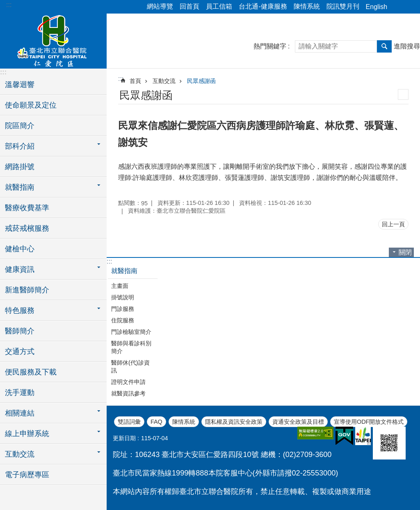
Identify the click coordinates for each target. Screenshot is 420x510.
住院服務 (123, 320)
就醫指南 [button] (20, 187)
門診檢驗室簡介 (131, 332)
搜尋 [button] (384, 46)
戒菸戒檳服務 (27, 228)
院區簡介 (20, 126)
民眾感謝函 (201, 81)
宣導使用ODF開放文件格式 (369, 422)
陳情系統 (307, 6)
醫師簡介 (20, 331)
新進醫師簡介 (27, 290)
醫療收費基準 (27, 208)
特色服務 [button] (20, 310)
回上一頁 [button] (393, 224)
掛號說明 (123, 297)
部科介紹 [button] (20, 146)
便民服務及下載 (31, 372)
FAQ (156, 422)
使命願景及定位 (31, 105)
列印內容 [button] (403, 94)
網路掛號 (20, 167)
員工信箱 (219, 6)
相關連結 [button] (20, 413)
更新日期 (124, 438)
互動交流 (164, 81)
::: (9, 5)
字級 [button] (409, 7)
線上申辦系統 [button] (27, 434)
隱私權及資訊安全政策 (234, 422)
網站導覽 (160, 6)
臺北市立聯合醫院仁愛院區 (53, 40)
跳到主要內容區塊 (4, 4)
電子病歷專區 (27, 475)
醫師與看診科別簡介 (131, 347)
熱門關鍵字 (270, 46)
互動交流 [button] (20, 454)
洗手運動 (20, 393)
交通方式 (20, 351)
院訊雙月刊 (343, 6)
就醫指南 (124, 271)
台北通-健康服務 (263, 6)
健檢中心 (20, 249)
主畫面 (120, 286)
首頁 (135, 81)
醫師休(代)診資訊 (130, 366)
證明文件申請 (128, 382)
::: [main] (121, 79)
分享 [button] (397, 7)
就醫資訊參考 (128, 393)
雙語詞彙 (129, 422)
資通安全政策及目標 (298, 422)
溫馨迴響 (20, 85)
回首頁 (189, 6)
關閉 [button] (405, 252)
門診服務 (123, 309)
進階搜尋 (407, 46)
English (377, 7)
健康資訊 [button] (20, 269)
